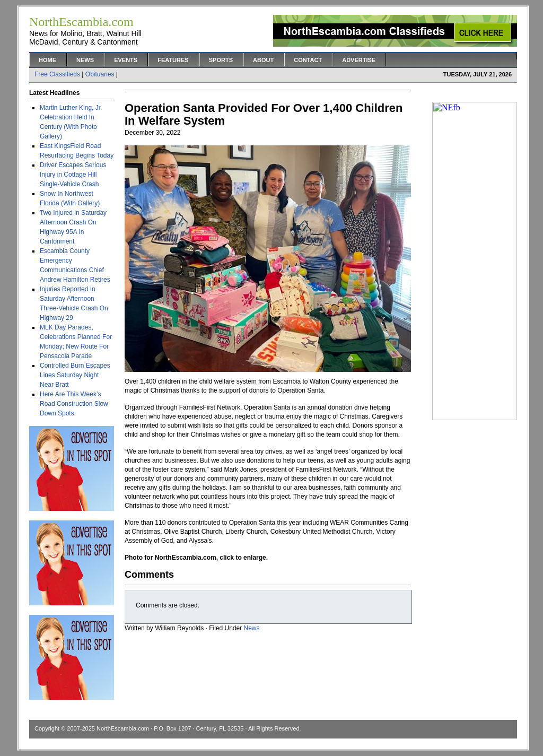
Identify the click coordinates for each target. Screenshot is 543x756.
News (85, 60)
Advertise (359, 60)
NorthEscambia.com (123, 728)
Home (47, 60)
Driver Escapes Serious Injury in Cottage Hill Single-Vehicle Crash (73, 175)
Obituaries (100, 74)
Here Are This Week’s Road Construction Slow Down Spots (74, 404)
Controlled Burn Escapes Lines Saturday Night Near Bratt (75, 375)
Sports (221, 60)
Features (173, 60)
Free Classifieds (57, 74)
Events (126, 60)
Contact (308, 60)
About (263, 60)
